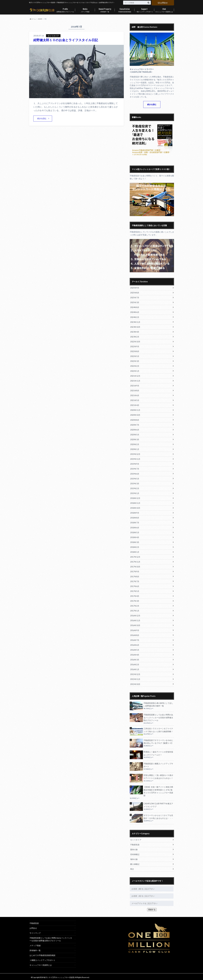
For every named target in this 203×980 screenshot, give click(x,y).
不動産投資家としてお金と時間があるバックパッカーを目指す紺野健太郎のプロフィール (158, 716)
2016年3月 (135, 659)
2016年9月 (135, 629)
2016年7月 (135, 639)
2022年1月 (135, 371)
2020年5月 (135, 434)
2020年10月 (135, 415)
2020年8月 (135, 420)
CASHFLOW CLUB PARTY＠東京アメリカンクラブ (158, 804)
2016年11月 (135, 620)
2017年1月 (135, 610)
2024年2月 (135, 317)
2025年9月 (135, 288)
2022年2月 (135, 366)
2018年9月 (135, 512)
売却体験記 (135, 853)
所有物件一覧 (105, 10)
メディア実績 (85, 10)
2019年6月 (135, 473)
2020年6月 (135, 429)
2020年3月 (135, 439)
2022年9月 (135, 346)
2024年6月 (135, 312)
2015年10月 (135, 683)
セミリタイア (136, 838)
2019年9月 (135, 463)
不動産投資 (135, 843)
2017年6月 (135, 585)
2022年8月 (135, 351)
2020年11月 (135, 410)
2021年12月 (135, 376)
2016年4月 (135, 654)
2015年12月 (135, 673)
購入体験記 (135, 863)
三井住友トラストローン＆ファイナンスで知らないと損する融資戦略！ (158, 729)
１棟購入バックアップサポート (42, 959)
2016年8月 (135, 634)
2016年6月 (135, 644)
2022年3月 (135, 361)
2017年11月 (135, 561)
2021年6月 (135, 395)
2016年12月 (135, 615)
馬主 (132, 868)
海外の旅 (134, 858)
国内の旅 (134, 848)
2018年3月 (135, 541)
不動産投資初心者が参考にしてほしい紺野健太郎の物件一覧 (158, 703)
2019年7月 (135, 468)
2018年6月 (135, 527)
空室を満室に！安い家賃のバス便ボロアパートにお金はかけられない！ (158, 775)
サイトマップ (35, 932)
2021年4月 (135, 405)
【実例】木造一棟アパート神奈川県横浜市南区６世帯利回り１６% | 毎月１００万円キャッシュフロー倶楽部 (158, 790)
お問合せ (163, 3)
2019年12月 (135, 454)
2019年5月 (135, 478)
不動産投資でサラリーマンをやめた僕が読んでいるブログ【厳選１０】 (158, 741)
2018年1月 (135, 551)
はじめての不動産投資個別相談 (42, 954)
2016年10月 (135, 624)
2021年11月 (135, 381)
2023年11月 (135, 322)
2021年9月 (135, 385)
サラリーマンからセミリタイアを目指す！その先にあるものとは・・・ (158, 816)
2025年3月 (135, 302)
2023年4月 (135, 332)
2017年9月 (135, 571)
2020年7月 (135, 424)
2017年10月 (135, 566)
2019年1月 (135, 493)
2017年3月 (135, 600)
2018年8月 (135, 517)
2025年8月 (135, 293)
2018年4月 (135, 537)
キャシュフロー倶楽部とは (164, 10)
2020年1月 (135, 449)
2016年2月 (135, 663)
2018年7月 (135, 522)
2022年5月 (135, 356)
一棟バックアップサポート (144, 10)
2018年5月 (135, 532)
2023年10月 (135, 327)
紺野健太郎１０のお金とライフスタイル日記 (66, 40)
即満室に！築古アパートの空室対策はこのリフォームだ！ (158, 752)
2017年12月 (135, 556)
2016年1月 (135, 668)
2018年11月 (135, 502)
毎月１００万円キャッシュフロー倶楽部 (59, 976)
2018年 (40, 19)
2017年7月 (135, 580)
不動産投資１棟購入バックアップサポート (158, 764)
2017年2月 (135, 605)
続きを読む (42, 118)
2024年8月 (135, 307)
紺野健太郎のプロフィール (65, 10)
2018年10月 (135, 507)
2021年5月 (135, 400)
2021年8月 (135, 390)
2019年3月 (135, 483)
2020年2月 (135, 444)
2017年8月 (135, 576)
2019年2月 (135, 488)
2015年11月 (135, 678)
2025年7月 (135, 298)
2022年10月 (135, 341)
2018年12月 (135, 498)
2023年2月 (135, 337)
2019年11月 (135, 458)
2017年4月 (135, 595)
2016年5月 (135, 649)
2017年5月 (135, 590)
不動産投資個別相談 (125, 10)
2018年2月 (135, 546)
